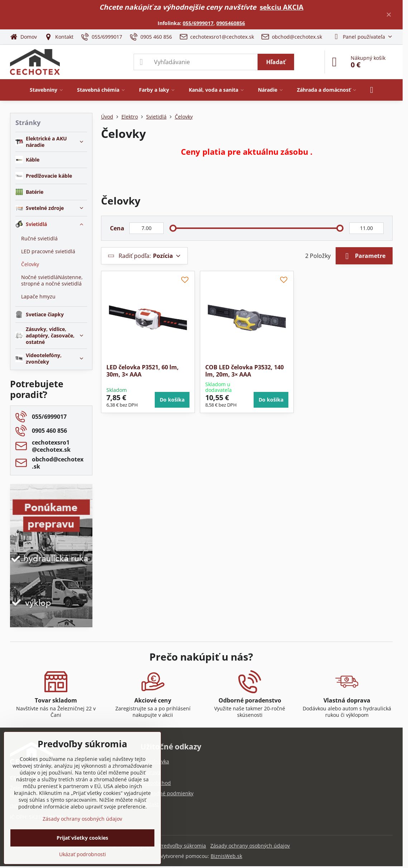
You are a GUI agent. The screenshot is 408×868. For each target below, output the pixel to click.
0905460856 (231, 23)
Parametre (364, 256)
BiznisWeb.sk (226, 856)
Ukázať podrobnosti (83, 854)
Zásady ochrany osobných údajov (250, 846)
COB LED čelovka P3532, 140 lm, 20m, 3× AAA (244, 371)
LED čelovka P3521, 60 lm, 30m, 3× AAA (143, 371)
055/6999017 (198, 23)
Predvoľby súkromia (182, 846)
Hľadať (276, 62)
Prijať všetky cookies (82, 838)
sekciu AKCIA (282, 7)
